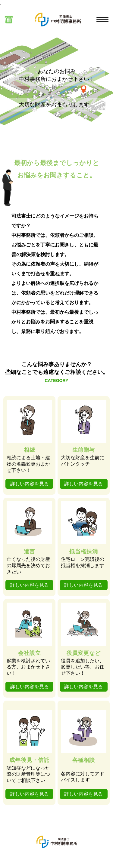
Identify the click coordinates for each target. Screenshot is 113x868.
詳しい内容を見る (30, 484)
